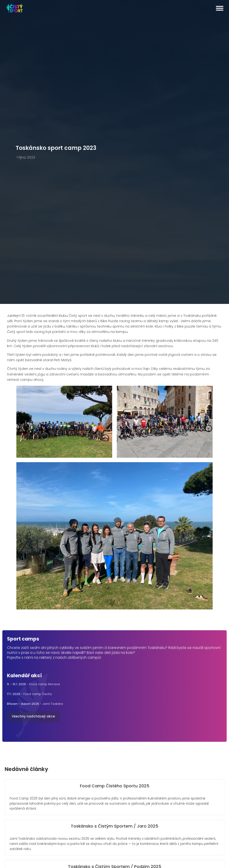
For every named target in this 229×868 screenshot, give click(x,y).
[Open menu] (220, 8)
